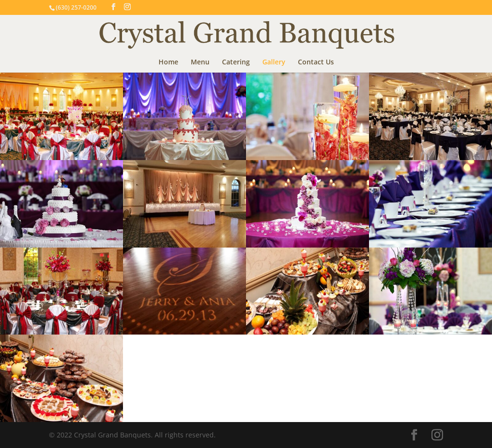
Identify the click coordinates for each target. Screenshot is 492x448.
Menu (200, 62)
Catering (236, 62)
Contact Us (316, 62)
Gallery (274, 62)
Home (168, 62)
